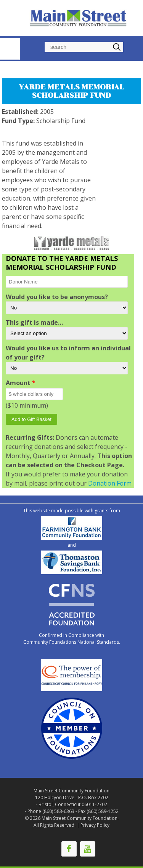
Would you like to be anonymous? (57, 297)
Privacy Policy (95, 825)
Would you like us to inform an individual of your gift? (68, 353)
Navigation (10, 49)
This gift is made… (34, 322)
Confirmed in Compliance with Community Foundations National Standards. (72, 639)
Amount (21, 383)
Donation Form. (110, 483)
